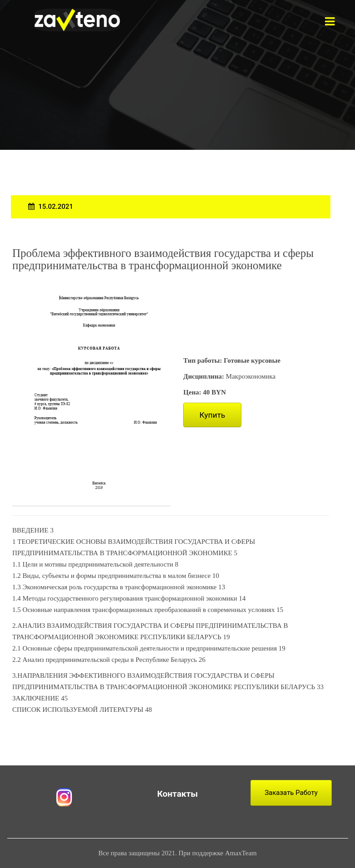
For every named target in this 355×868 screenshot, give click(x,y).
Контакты (177, 794)
